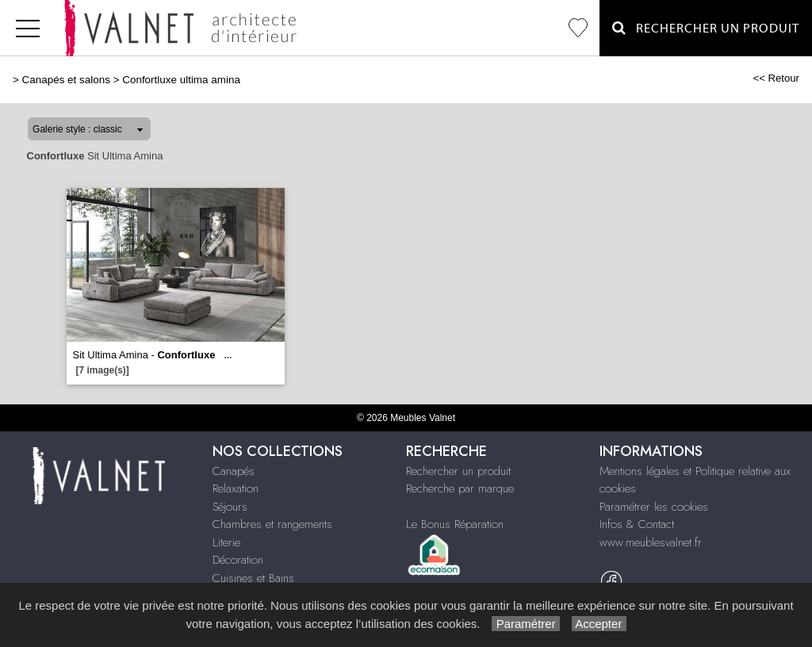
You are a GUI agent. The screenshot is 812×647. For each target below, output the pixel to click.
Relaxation (236, 488)
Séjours (230, 507)
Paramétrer (525, 624)
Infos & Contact (637, 524)
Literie (226, 542)
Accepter (599, 624)
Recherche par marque (460, 488)
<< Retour (776, 78)
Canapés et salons (66, 80)
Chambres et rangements (272, 524)
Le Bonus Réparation (455, 524)
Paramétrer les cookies (654, 507)
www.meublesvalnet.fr (651, 542)
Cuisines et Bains (253, 578)
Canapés (234, 471)
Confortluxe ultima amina (181, 80)
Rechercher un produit (458, 471)
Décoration (238, 560)
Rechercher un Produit (706, 28)
